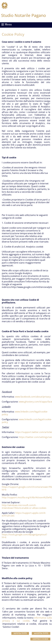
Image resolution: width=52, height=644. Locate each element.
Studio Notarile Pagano (24, 15)
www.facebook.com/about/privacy (33, 397)
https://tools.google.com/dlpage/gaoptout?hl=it (24, 536)
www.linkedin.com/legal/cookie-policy (25, 413)
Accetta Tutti (41, 633)
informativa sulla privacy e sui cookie (27, 619)
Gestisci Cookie (40, 639)
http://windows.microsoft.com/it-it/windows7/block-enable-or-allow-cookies (24, 507)
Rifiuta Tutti (20, 633)
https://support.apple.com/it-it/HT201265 (24, 514)
